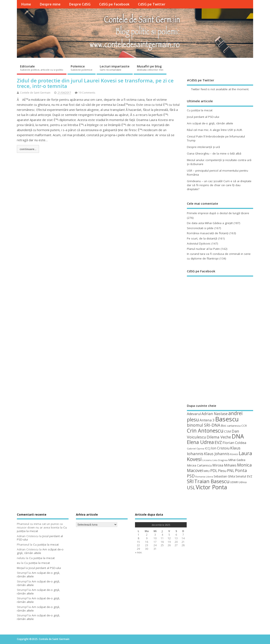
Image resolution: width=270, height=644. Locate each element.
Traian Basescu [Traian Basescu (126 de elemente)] (212, 481)
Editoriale (42, 68)
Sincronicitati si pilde (200, 228)
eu (19, 563)
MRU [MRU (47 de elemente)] (207, 471)
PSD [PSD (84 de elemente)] (191, 476)
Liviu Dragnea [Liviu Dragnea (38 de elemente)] (220, 460)
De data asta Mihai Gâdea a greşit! (210, 223)
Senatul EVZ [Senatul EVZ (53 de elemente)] (244, 476)
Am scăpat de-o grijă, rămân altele (210, 123)
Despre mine (50, 4)
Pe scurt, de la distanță (202, 238)
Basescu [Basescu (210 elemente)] (227, 419)
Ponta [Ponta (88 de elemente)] (241, 470)
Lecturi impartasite (115, 68)
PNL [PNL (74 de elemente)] (231, 471)
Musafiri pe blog (150, 68)
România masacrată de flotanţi (208, 233)
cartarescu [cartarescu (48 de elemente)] (234, 426)
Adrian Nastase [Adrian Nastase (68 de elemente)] (215, 414)
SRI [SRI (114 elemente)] (190, 481)
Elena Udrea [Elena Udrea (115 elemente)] (200, 442)
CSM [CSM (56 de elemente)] (227, 431)
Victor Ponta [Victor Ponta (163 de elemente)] (211, 487)
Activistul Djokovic (199, 243)
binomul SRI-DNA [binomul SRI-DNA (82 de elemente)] (204, 425)
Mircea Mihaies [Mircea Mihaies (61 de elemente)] (224, 465)
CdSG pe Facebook (114, 4)
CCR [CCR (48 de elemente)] (244, 426)
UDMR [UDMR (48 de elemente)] (234, 482)
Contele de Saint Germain (35, 93)
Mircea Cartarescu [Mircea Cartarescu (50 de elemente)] (199, 465)
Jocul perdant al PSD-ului (203, 117)
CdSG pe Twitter (152, 4)
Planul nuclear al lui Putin (203, 249)
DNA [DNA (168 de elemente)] (238, 436)
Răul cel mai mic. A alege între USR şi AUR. (215, 130)
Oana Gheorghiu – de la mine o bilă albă (214, 153)
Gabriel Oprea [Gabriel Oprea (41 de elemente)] (196, 448)
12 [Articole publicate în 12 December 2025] (169, 538)
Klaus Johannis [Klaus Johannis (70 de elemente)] (217, 454)
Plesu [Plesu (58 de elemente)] (222, 471)
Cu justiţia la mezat (200, 110)
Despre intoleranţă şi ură (203, 147)
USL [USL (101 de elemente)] (191, 487)
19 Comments (87, 93)
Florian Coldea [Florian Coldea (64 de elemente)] (234, 443)
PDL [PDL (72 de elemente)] (214, 471)
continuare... (28, 149)
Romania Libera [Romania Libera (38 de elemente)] (204, 477)
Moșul (21, 568)
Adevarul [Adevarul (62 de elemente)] (194, 414)
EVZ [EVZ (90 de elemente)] (218, 442)
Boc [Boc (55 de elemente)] (224, 425)
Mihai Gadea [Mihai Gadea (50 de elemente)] (237, 460)
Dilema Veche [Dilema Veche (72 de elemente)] (219, 437)
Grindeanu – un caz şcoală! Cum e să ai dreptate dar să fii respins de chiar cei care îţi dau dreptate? (219, 185)
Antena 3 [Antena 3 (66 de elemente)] (207, 420)
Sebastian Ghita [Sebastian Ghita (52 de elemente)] (224, 476)
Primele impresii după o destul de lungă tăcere (218, 213)
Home (26, 4)
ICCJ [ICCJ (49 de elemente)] (208, 448)
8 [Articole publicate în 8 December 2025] (138, 538)
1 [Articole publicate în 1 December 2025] (138, 535)
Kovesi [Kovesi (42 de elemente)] (234, 454)
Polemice (82, 68)
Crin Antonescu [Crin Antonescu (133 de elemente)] (205, 431)
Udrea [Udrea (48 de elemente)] (243, 482)
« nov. (139, 552)
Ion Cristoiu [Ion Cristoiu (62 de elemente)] (220, 448)
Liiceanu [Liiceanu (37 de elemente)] (207, 460)
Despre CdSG (80, 4)
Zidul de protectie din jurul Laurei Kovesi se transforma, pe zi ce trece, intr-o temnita (95, 83)
